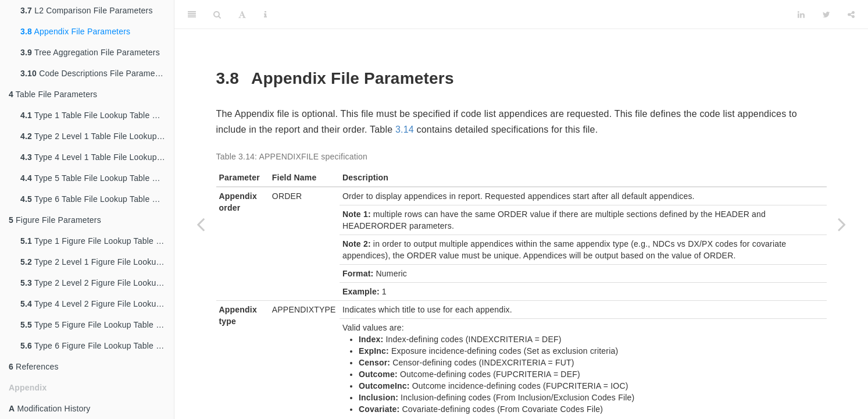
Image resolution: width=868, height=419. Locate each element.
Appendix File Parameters (75, 31)
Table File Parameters (53, 94)
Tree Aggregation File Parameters (90, 52)
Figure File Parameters (55, 220)
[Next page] (842, 224)
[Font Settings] (242, 15)
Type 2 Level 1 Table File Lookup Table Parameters (97, 136)
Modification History (50, 409)
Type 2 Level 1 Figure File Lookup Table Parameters (97, 262)
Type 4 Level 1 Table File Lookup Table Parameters (97, 157)
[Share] (851, 15)
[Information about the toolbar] (265, 15)
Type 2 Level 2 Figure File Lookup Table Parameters (97, 283)
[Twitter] (826, 15)
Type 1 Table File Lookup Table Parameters (97, 115)
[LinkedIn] (801, 15)
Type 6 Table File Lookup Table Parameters (97, 199)
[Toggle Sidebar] (192, 15)
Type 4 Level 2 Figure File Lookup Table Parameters (97, 304)
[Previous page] (201, 224)
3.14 (405, 129)
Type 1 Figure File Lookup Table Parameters (97, 241)
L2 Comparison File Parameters (87, 10)
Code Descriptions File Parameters (95, 73)
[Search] (217, 15)
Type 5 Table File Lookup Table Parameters (97, 178)
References (34, 367)
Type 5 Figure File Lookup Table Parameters (97, 325)
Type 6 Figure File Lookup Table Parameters (97, 346)
